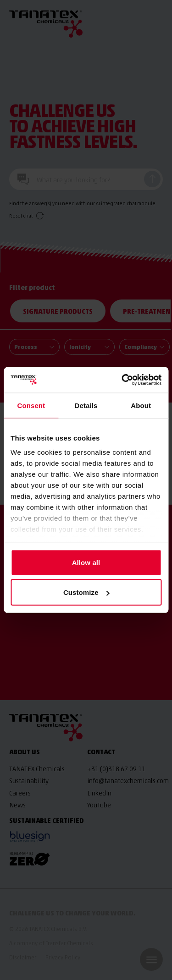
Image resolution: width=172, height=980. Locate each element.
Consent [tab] (31, 405)
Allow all (86, 562)
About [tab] (141, 405)
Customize (86, 592)
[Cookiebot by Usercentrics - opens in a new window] (122, 380)
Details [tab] (86, 405)
